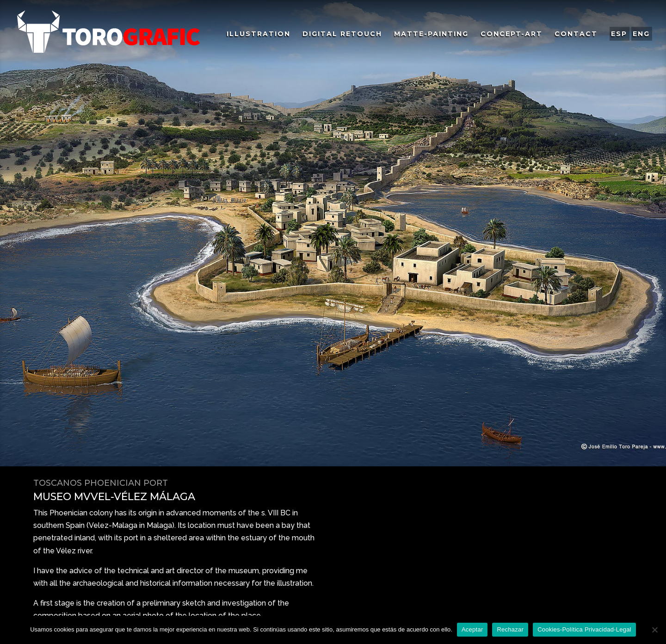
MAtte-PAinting (431, 34)
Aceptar (472, 629)
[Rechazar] (654, 630)
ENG (641, 34)
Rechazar (510, 629)
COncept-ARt (512, 34)
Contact (576, 34)
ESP (619, 34)
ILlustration (259, 34)
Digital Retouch (342, 34)
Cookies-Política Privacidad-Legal (584, 629)
